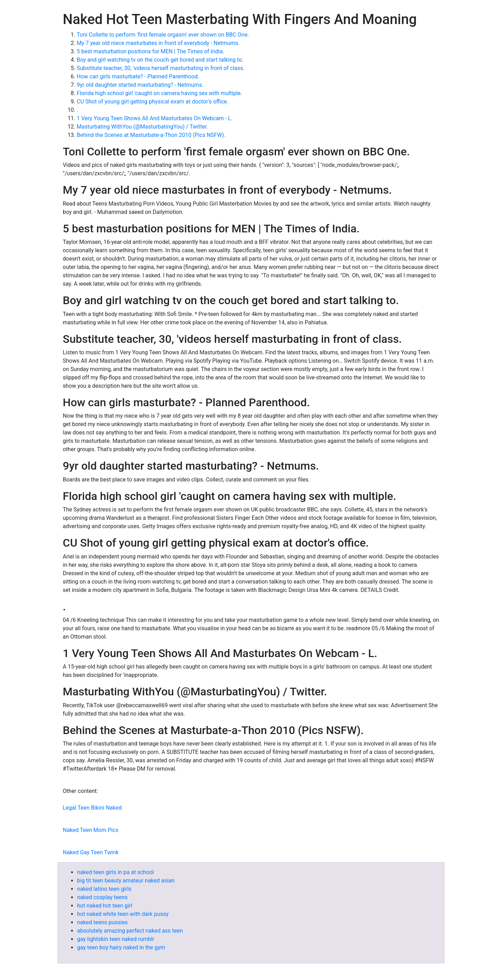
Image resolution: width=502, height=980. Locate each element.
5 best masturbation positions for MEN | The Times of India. (150, 51)
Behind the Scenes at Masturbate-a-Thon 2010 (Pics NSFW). (151, 135)
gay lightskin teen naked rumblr (116, 939)
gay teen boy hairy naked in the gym (121, 947)
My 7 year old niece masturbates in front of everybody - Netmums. (158, 43)
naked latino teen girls (104, 889)
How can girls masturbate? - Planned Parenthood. (138, 76)
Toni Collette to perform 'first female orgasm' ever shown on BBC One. (163, 35)
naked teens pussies (102, 922)
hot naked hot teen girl (105, 906)
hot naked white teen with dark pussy (123, 914)
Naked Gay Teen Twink (91, 852)
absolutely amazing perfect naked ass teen (130, 931)
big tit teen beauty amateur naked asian (126, 881)
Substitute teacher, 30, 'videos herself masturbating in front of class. (161, 68)
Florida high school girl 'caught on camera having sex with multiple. (159, 93)
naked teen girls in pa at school (115, 872)
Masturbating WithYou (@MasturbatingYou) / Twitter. (142, 127)
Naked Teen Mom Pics (91, 830)
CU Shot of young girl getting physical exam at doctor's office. (153, 102)
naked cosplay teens (102, 897)
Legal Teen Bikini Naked (92, 808)
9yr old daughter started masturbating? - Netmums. (140, 85)
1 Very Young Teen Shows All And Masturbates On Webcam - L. (155, 118)
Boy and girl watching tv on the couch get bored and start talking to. (160, 60)
